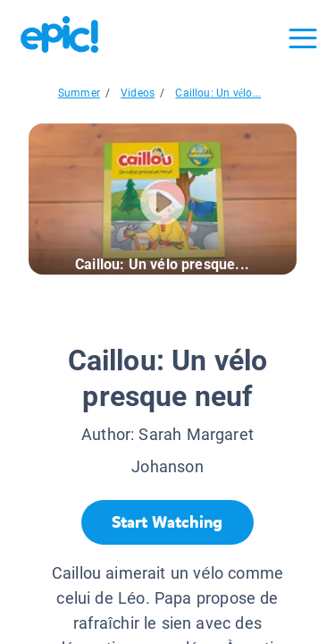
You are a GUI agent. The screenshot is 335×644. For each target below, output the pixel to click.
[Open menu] (303, 38)
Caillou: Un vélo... (218, 93)
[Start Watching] (167, 522)
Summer (79, 93)
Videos (138, 93)
